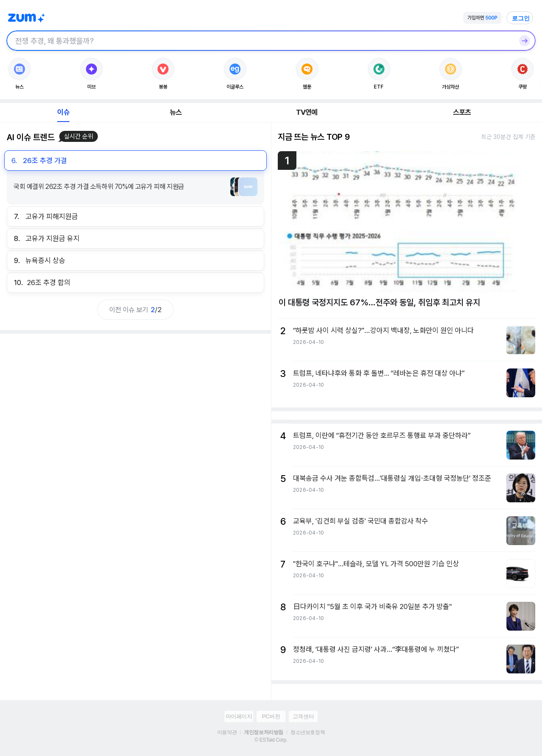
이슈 (63, 112)
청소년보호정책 (308, 732)
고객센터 (303, 716)
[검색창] (260, 41)
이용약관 (227, 732)
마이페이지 (239, 716)
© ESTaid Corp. (271, 740)
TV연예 (307, 112)
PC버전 (271, 716)
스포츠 (462, 112)
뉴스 (176, 112)
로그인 (521, 18)
